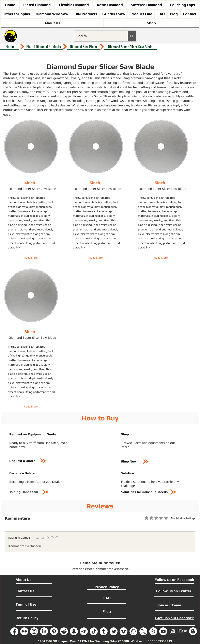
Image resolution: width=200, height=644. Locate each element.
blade (105, 78)
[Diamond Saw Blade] (83, 47)
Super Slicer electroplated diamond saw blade (43, 74)
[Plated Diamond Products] (44, 47)
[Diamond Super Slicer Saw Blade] (130, 47)
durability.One (154, 83)
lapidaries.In (12, 96)
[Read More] (32, 258)
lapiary (47, 78)
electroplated (13, 83)
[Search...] (98, 36)
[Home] (10, 47)
